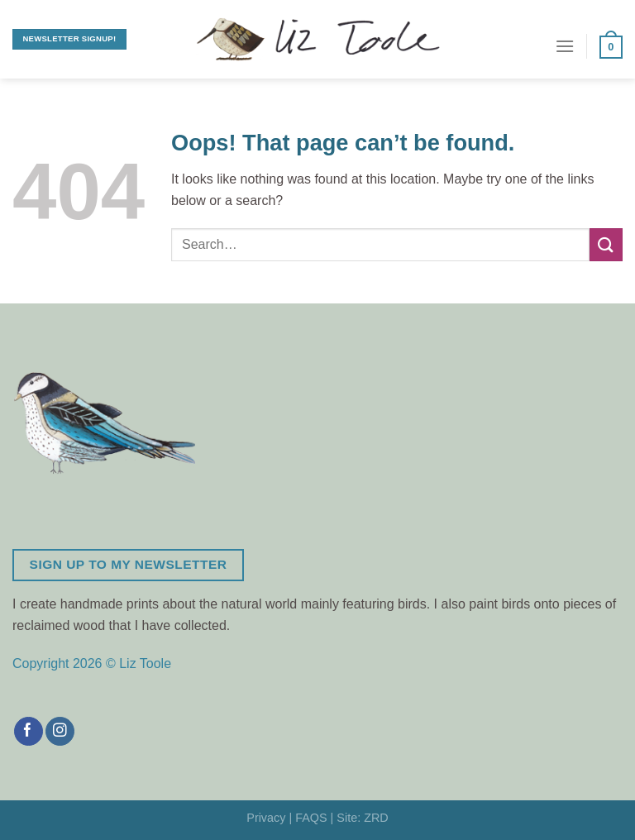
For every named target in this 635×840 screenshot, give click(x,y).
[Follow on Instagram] (60, 732)
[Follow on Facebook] (29, 732)
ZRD (376, 818)
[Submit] (606, 244)
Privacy (266, 818)
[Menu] (565, 46)
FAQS (311, 818)
